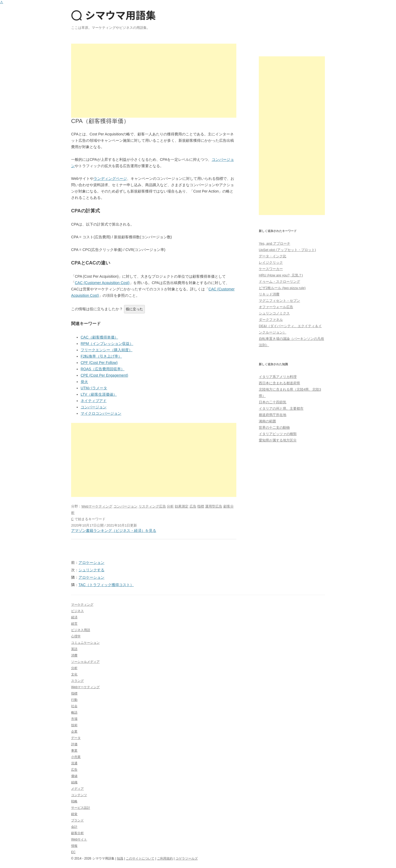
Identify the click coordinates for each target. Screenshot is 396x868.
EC (73, 852)
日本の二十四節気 (273, 402)
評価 (74, 744)
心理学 (76, 636)
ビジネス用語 (81, 630)
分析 (170, 506)
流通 (74, 763)
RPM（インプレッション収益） (107, 344)
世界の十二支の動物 (274, 428)
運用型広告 (214, 506)
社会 (74, 706)
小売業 (76, 757)
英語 (74, 649)
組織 (74, 782)
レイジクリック (271, 262)
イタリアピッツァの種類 (278, 434)
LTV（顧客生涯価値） (99, 394)
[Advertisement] (154, 81)
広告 (193, 506)
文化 (74, 674)
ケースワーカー (271, 269)
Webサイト (79, 839)
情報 (74, 846)
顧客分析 (77, 833)
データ (76, 738)
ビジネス (77, 611)
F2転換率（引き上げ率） (101, 356)
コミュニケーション (85, 643)
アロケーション (91, 563)
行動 (74, 700)
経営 (74, 624)
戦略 (74, 801)
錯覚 (74, 814)
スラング (77, 681)
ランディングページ (110, 179)
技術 (74, 725)
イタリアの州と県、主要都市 (281, 408)
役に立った (134, 309)
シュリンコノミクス (274, 313)
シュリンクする (91, 570)
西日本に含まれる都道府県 (279, 383)
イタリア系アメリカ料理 (278, 377)
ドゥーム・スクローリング (279, 282)
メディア (77, 789)
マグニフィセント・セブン (279, 301)
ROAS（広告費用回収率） (103, 369)
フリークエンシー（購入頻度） (107, 350)
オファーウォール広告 (276, 307)
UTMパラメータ (94, 388)
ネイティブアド (94, 401)
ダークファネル (271, 320)
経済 (74, 617)
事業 (74, 751)
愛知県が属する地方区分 (278, 440)
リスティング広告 (152, 506)
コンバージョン (94, 407)
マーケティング (82, 605)
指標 (201, 506)
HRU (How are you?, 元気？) (281, 275)
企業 (74, 732)
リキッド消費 (269, 294)
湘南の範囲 (267, 421)
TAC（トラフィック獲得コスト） (106, 585)
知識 (120, 858)
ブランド (77, 820)
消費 (74, 655)
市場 (74, 719)
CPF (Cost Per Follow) (99, 363)
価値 (74, 776)
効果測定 (182, 506)
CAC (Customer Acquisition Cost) (102, 283)
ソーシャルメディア (85, 662)
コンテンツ (79, 795)
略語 (74, 712)
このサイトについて (140, 858)
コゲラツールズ (187, 858)
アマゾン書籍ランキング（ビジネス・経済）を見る (114, 531)
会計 (74, 827)
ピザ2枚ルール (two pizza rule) (282, 288)
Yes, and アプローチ (275, 243)
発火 (84, 382)
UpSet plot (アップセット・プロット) (287, 250)
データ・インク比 (273, 256)
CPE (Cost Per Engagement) (104, 375)
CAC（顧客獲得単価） (99, 337)
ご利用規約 (165, 858)
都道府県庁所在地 (273, 415)
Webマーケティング (97, 506)
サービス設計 (81, 808)
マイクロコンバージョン (101, 413)
